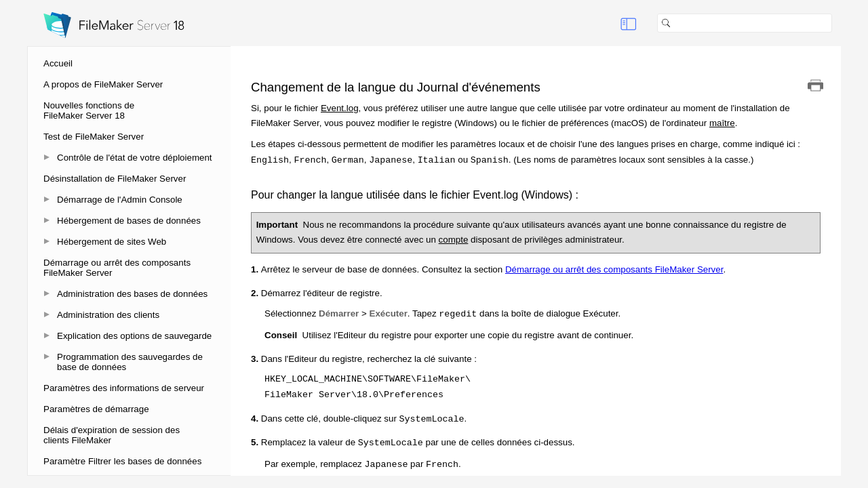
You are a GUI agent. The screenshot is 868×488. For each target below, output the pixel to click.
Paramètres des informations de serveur (124, 388)
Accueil (58, 63)
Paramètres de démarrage (96, 409)
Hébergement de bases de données (129, 221)
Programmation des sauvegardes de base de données (130, 362)
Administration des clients (108, 315)
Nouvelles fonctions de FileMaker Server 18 (89, 110)
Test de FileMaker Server (94, 137)
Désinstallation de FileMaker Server (115, 179)
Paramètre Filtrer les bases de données (122, 461)
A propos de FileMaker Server (103, 84)
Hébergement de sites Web (112, 242)
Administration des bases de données (132, 294)
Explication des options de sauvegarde (134, 336)
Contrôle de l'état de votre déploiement (135, 158)
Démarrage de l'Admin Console (120, 200)
